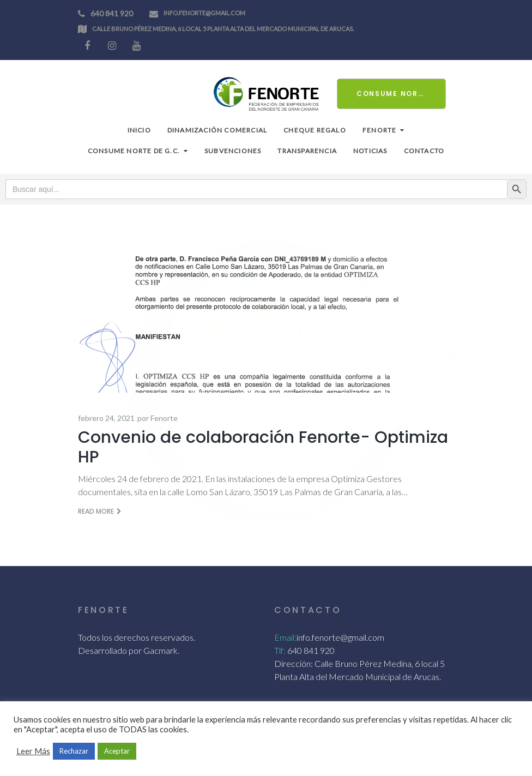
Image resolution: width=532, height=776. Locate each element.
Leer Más (33, 751)
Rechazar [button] (74, 751)
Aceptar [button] (117, 751)
